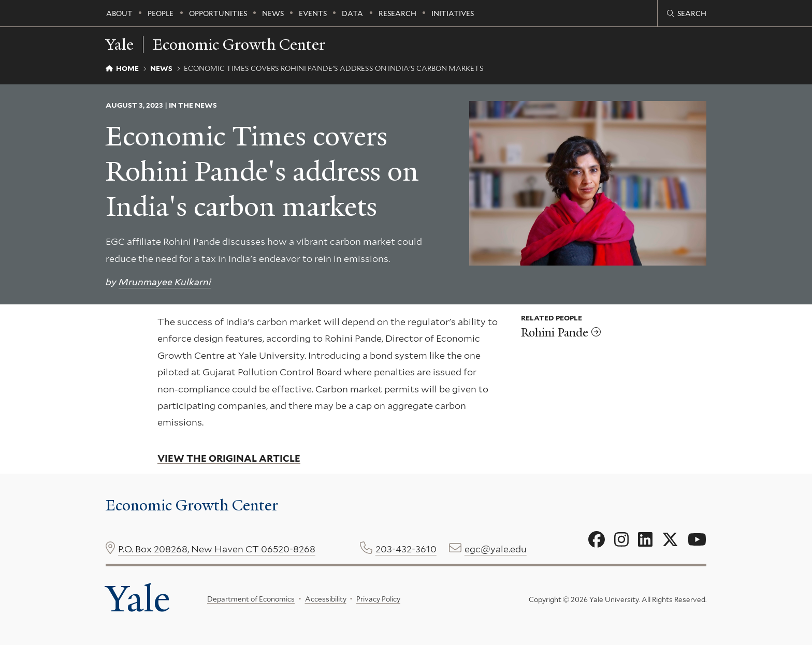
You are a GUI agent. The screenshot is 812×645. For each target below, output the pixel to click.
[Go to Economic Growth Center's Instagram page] (621, 540)
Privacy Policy (378, 599)
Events (313, 13)
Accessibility (326, 599)
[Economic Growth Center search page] (687, 13)
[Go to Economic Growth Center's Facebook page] (597, 540)
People (161, 13)
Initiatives (453, 13)
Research (397, 13)
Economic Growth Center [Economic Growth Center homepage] (239, 45)
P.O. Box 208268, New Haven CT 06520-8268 (217, 549)
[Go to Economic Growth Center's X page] (670, 540)
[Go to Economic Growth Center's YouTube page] (697, 540)
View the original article (229, 458)
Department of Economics (251, 599)
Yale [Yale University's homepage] (138, 599)
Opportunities (218, 13)
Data (352, 13)
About (119, 13)
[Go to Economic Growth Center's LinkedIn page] (645, 540)
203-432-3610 (406, 549)
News (273, 13)
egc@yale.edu (496, 549)
